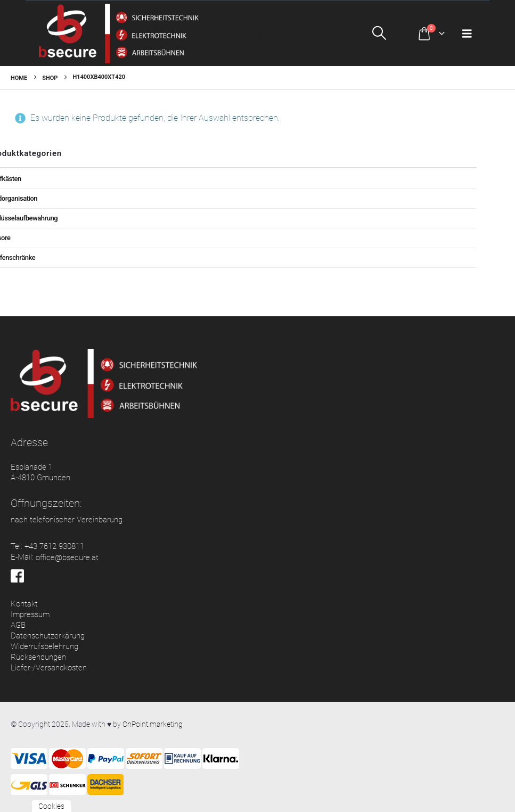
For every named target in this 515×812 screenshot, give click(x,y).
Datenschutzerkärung (48, 636)
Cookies (51, 806)
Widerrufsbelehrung (44, 646)
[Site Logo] (119, 34)
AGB (18, 625)
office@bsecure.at (67, 557)
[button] (390, 33)
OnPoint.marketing (153, 724)
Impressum (30, 614)
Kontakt (24, 604)
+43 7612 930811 (54, 546)
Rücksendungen (38, 657)
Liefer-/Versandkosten (49, 668)
